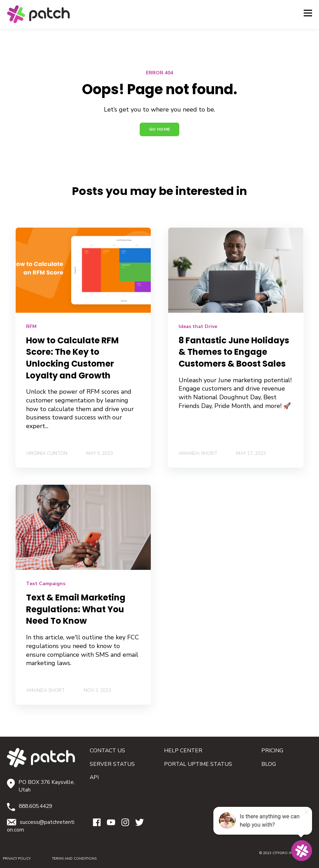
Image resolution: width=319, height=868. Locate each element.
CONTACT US (107, 751)
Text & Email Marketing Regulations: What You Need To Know (76, 609)
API (94, 777)
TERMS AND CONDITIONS (68, 859)
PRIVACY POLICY (17, 859)
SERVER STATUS (112, 764)
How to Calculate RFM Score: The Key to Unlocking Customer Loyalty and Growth (72, 358)
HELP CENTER (183, 751)
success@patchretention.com (41, 826)
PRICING (272, 751)
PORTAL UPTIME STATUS (198, 764)
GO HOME (160, 129)
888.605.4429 (35, 806)
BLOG (269, 764)
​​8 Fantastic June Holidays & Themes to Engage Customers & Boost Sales (234, 352)
